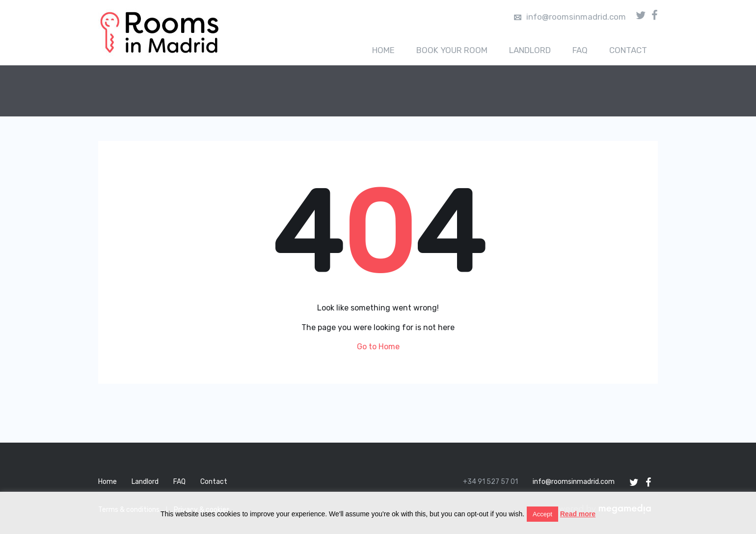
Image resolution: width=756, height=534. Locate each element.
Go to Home (378, 347)
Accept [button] (542, 514)
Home (383, 50)
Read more (578, 514)
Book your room (452, 50)
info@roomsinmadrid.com (570, 17)
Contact (628, 50)
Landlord (530, 50)
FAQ (580, 50)
